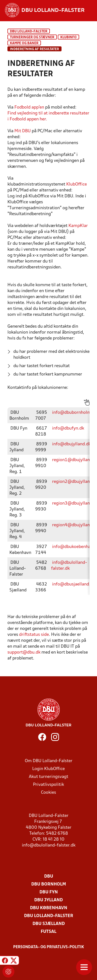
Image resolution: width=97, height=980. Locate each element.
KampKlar (78, 226)
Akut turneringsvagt (48, 777)
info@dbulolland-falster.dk (49, 845)
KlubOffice (77, 184)
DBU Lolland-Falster (29, 31)
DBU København (49, 908)
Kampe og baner (24, 43)
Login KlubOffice (48, 769)
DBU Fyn (49, 892)
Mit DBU (23, 131)
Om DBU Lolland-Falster (49, 761)
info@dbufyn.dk (68, 428)
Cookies (48, 793)
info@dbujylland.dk (71, 444)
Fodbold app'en (29, 107)
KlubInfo (68, 37)
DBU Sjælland (49, 924)
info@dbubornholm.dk (75, 413)
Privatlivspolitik (48, 785)
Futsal (48, 932)
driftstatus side (34, 635)
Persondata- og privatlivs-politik (49, 947)
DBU (49, 876)
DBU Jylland (48, 900)
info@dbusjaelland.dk (74, 584)
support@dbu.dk (24, 652)
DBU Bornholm (49, 884)
